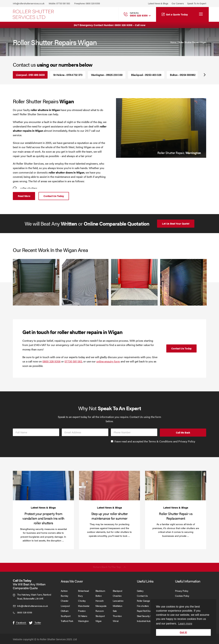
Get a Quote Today (177, 14)
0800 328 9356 (93, 3)
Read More (24, 196)
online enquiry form (108, 361)
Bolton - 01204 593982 (183, 75)
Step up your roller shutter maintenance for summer (109, 515)
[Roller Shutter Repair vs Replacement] (176, 485)
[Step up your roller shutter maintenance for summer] (110, 485)
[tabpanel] (161, 128)
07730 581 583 (63, 3)
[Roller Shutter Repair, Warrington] (161, 128)
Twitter (35, 622)
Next (204, 75)
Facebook (20, 622)
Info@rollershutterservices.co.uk (29, 3)
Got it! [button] (183, 632)
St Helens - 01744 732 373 (68, 75)
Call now (140, 25)
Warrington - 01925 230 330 (107, 75)
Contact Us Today (54, 196)
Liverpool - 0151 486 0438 (30, 75)
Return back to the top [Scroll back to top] (107, 566)
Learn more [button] (185, 624)
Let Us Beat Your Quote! (176, 223)
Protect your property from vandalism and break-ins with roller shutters (43, 518)
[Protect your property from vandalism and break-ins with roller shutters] (43, 485)
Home (173, 42)
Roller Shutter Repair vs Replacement (176, 515)
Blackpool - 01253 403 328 (146, 75)
